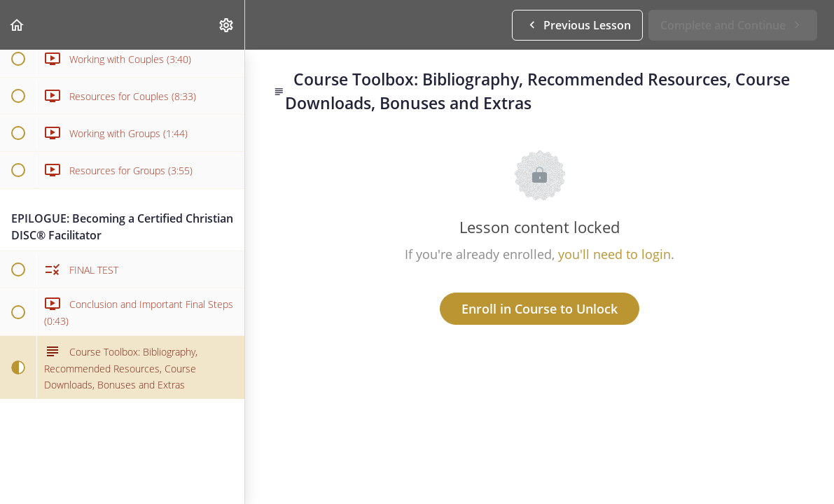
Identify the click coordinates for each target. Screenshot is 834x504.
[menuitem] (227, 25)
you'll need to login (614, 254)
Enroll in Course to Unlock (540, 309)
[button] (18, 25)
